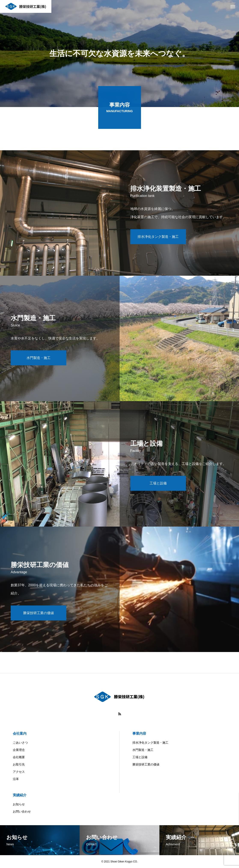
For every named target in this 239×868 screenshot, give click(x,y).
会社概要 (19, 757)
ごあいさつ (20, 743)
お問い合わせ (22, 811)
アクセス (19, 772)
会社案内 (20, 733)
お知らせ (19, 804)
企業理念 (19, 750)
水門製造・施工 (143, 750)
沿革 (16, 779)
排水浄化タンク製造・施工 (150, 743)
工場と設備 (140, 757)
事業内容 (139, 733)
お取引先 (19, 764)
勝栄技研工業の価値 (146, 764)
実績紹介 (20, 795)
